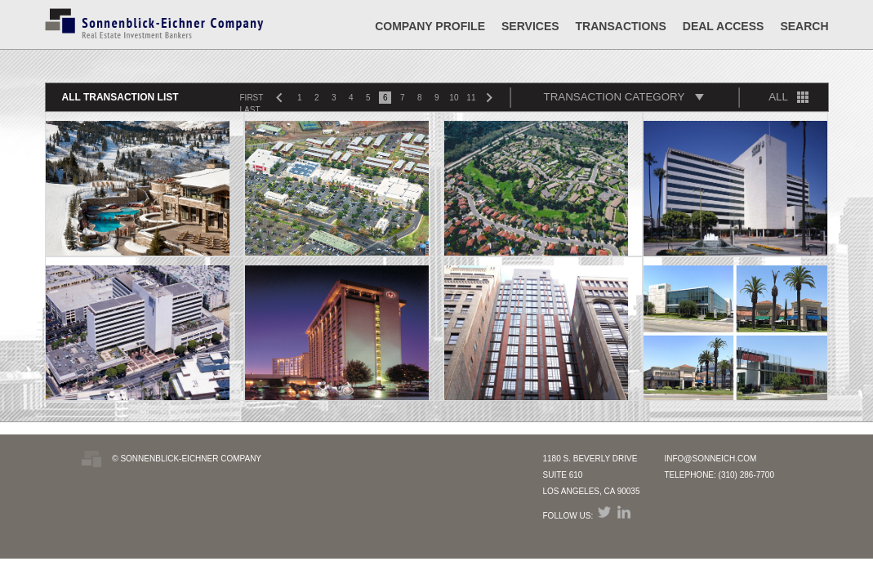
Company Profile (430, 26)
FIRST (252, 98)
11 (471, 98)
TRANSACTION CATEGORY (615, 97)
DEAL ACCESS (724, 26)
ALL (778, 97)
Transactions (621, 26)
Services (530, 26)
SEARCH (804, 26)
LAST (250, 110)
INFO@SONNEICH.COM (710, 459)
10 (454, 98)
